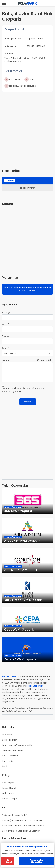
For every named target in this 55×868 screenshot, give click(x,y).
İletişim (6, 766)
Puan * (5, 348)
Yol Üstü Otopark (10, 799)
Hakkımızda (8, 761)
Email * (6, 324)
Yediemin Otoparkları (12, 750)
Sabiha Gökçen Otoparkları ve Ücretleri (21, 831)
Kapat (9, 861)
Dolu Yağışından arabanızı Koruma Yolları (22, 820)
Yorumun (7, 360)
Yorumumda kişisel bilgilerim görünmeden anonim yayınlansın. (24, 390)
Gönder (28, 402)
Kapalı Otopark (9, 788)
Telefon (6, 336)
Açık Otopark (8, 783)
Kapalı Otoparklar (35, 686)
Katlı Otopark (8, 793)
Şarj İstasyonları (10, 740)
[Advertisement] (27, 133)
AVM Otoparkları (10, 756)
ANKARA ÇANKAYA (11, 676)
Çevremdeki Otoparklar (36, 861)
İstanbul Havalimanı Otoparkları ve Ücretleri (23, 826)
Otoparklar (7, 735)
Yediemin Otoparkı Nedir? (15, 815)
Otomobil (10, 181)
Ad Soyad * (8, 312)
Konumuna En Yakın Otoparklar (17, 745)
